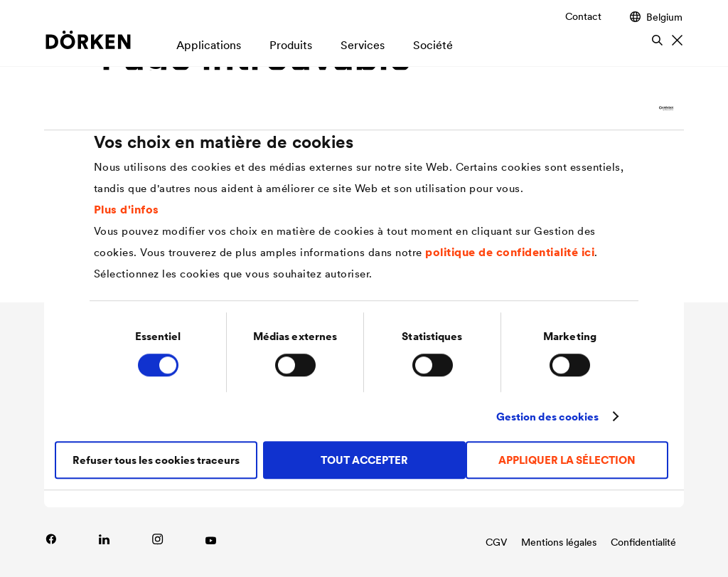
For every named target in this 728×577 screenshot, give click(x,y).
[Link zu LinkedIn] (104, 539)
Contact (583, 16)
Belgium (656, 17)
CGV (496, 542)
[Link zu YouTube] (211, 539)
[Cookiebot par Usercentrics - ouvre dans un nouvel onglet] (611, 108)
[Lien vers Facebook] (51, 539)
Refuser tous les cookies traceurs (156, 460)
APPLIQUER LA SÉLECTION (567, 460)
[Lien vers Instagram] (157, 539)
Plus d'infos (127, 209)
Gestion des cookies (548, 417)
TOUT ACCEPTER (364, 460)
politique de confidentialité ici (510, 252)
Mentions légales (559, 542)
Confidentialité (643, 542)
